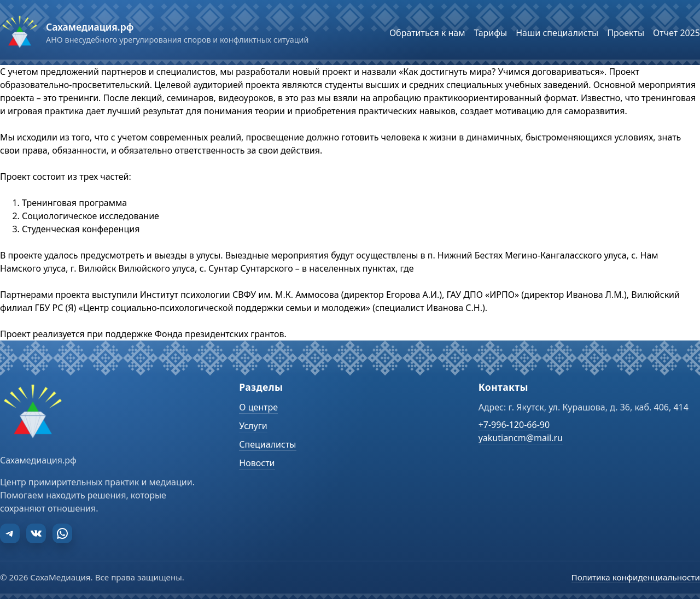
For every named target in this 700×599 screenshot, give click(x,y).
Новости (257, 463)
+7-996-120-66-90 (514, 425)
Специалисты (267, 444)
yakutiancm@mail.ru (521, 438)
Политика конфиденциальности (636, 577)
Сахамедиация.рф (90, 27)
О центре (258, 407)
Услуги (253, 426)
